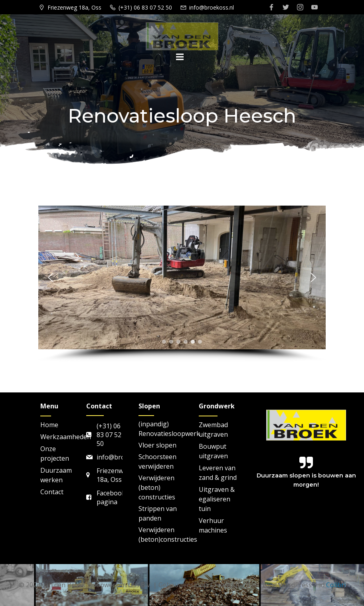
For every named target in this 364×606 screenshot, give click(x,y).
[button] (51, 277)
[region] (182, 284)
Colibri (336, 585)
